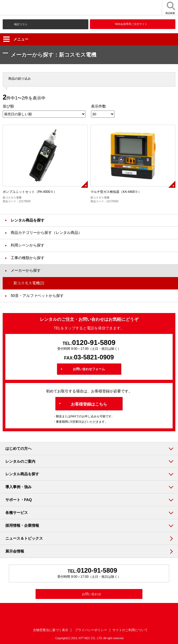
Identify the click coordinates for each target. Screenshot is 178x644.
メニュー (16, 39)
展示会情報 (15, 551)
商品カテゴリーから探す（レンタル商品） (46, 233)
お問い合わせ (92, 594)
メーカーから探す (26, 270)
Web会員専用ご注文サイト (131, 24)
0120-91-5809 (94, 343)
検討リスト (21, 24)
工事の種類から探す (28, 258)
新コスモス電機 (29, 283)
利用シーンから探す (28, 245)
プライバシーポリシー (91, 630)
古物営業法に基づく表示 (51, 630)
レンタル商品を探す (28, 220)
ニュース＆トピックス (24, 538)
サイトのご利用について (130, 630)
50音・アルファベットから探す (37, 296)
